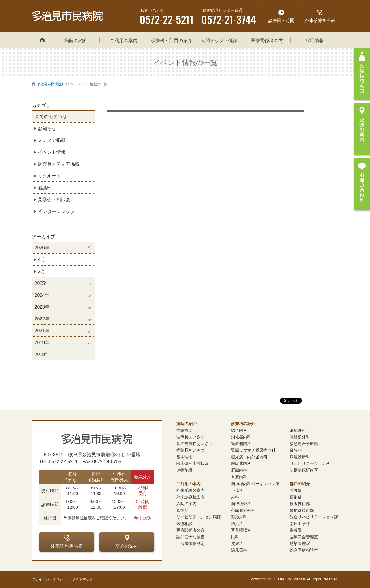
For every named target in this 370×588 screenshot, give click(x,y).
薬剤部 (296, 497)
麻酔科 (296, 450)
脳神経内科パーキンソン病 (255, 484)
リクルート (49, 176)
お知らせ (47, 128)
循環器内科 (241, 444)
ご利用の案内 (124, 41)
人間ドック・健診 (219, 41)
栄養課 (296, 530)
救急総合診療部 (304, 444)
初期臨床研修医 (304, 470)
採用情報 (314, 41)
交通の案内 (127, 541)
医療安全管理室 (304, 537)
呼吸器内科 (241, 463)
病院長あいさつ (190, 450)
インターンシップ (56, 211)
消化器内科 (241, 437)
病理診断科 (300, 457)
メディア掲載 (52, 140)
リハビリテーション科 (310, 463)
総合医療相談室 (304, 550)
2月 (41, 271)
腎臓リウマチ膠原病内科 (253, 450)
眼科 (235, 537)
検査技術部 (300, 504)
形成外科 (298, 430)
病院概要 (184, 430)
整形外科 (239, 517)
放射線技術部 (302, 510)
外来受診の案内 (190, 490)
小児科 (237, 490)
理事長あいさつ (190, 437)
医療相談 (184, 524)
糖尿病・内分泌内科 (249, 457)
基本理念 (184, 457)
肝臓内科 (239, 470)
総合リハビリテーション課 (314, 517)
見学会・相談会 (54, 200)
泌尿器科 (239, 550)
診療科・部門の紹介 (171, 41)
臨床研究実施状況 (193, 463)
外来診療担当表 (67, 541)
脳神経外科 (241, 504)
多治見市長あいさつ (195, 444)
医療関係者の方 (267, 41)
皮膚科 (237, 544)
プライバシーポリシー (49, 579)
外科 (235, 497)
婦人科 (237, 524)
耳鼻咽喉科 (241, 530)
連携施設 (184, 470)
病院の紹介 (76, 41)
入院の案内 (186, 504)
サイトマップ (82, 579)
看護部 (45, 188)
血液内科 (239, 477)
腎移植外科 (300, 437)
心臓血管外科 (243, 510)
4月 (41, 260)
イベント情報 (52, 152)
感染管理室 (300, 544)
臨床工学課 (300, 524)
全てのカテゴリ (51, 117)
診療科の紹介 (243, 424)
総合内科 (239, 430)
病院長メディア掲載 (59, 164)
